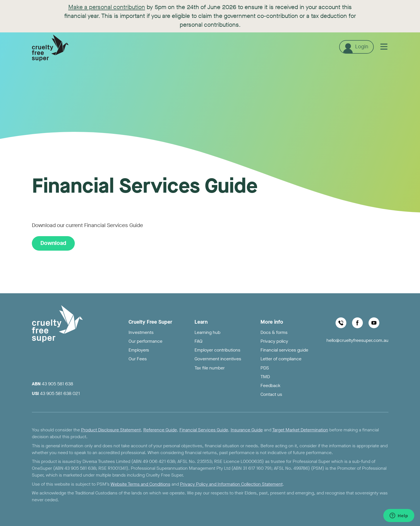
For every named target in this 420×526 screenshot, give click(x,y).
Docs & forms (274, 332)
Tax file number (210, 368)
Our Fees (138, 359)
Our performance (145, 341)
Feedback (270, 385)
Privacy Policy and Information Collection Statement (231, 484)
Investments (141, 332)
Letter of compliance (281, 359)
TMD (265, 377)
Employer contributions (217, 350)
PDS (265, 368)
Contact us (271, 394)
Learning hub (207, 332)
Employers (139, 350)
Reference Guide (160, 430)
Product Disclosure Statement (111, 430)
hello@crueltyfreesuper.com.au (357, 340)
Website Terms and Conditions (140, 484)
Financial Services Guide (204, 430)
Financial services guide (284, 350)
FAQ (198, 341)
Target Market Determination (300, 430)
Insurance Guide (247, 430)
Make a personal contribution (107, 7)
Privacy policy (274, 341)
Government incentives (218, 359)
